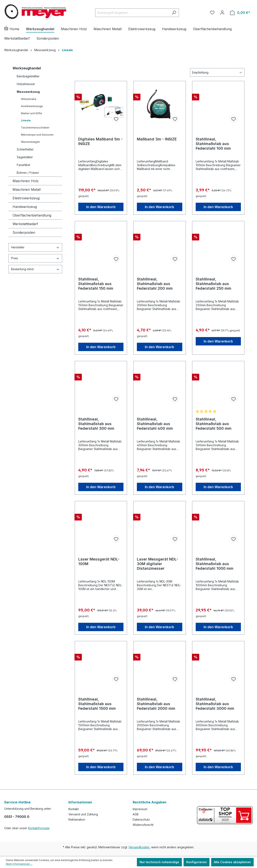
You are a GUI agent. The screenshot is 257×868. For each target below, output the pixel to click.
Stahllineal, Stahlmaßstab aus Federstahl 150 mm (96, 284)
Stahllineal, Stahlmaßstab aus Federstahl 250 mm (213, 284)
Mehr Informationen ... (19, 864)
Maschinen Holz (26, 181)
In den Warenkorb (101, 207)
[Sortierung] (217, 72)
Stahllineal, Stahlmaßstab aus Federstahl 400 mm (155, 424)
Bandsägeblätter (28, 76)
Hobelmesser (26, 84)
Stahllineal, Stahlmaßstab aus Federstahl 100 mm (213, 144)
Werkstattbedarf (25, 224)
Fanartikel (23, 165)
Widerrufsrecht (143, 825)
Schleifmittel (25, 149)
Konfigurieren (197, 862)
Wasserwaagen (30, 142)
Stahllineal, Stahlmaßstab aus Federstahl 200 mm (155, 284)
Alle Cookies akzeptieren (232, 862)
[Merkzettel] (212, 13)
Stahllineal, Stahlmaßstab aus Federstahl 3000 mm (215, 704)
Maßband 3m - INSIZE (157, 139)
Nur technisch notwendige (159, 862)
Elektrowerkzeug (26, 198)
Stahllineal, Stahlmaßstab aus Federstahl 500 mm (214, 424)
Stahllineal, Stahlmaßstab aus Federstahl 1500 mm (97, 704)
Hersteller (35, 247)
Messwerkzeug (28, 92)
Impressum (140, 809)
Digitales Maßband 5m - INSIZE (100, 141)
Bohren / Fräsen (28, 173)
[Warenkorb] (240, 13)
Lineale (26, 120)
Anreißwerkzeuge (32, 106)
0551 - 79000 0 (17, 817)
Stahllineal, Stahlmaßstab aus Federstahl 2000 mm (156, 704)
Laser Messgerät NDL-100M (99, 561)
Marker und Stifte (31, 113)
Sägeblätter (25, 157)
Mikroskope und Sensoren (37, 135)
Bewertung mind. (35, 269)
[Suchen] (174, 13)
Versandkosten (139, 847)
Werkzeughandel (27, 68)
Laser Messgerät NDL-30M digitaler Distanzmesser (157, 564)
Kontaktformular (39, 828)
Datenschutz (141, 819)
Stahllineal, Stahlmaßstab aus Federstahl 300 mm (96, 424)
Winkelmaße (29, 99)
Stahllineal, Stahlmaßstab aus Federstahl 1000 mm (215, 564)
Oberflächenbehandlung (32, 215)
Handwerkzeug (25, 207)
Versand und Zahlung (83, 814)
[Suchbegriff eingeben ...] (132, 13)
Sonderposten (24, 232)
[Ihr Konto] (222, 13)
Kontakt (74, 809)
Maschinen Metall (27, 189)
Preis (35, 258)
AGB (136, 814)
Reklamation (77, 819)
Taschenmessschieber (35, 128)
